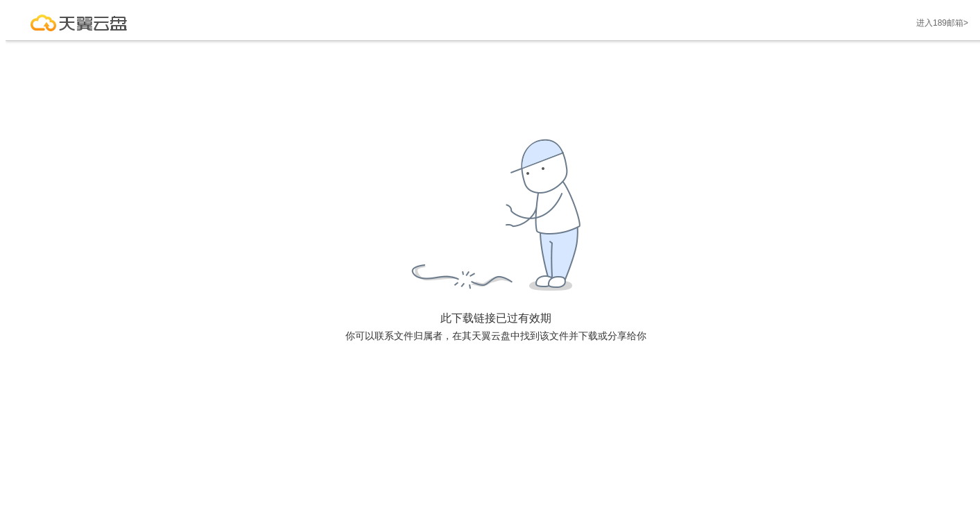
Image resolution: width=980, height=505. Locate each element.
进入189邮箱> (942, 23)
